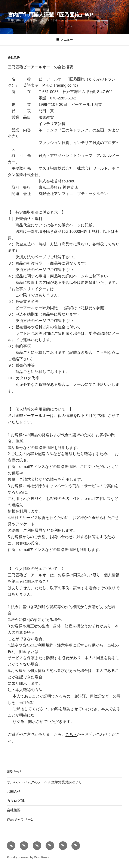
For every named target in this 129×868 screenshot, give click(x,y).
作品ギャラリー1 (20, 819)
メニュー (64, 40)
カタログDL (16, 801)
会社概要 (14, 810)
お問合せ (14, 792)
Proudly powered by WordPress (28, 857)
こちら (71, 734)
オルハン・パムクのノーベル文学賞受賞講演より (44, 782)
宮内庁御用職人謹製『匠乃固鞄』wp (50, 15)
